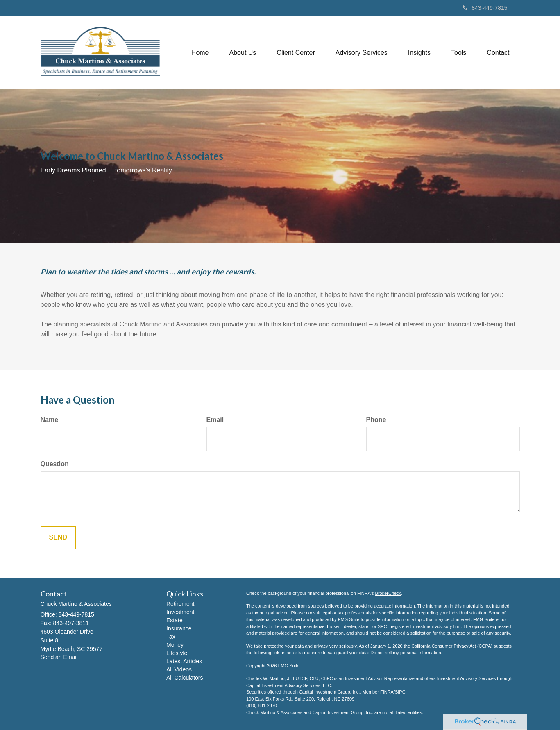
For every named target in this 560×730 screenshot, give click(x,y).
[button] (243, 53)
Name (50, 420)
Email (215, 420)
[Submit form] (58, 538)
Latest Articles (184, 661)
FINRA (387, 692)
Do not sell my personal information (406, 653)
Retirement (180, 604)
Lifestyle (177, 653)
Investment (180, 612)
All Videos (179, 669)
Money (175, 645)
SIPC (400, 692)
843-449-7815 (485, 8)
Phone (376, 420)
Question (55, 464)
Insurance (179, 628)
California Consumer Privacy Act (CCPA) (452, 646)
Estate (175, 620)
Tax (171, 637)
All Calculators (185, 678)
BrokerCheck (388, 593)
